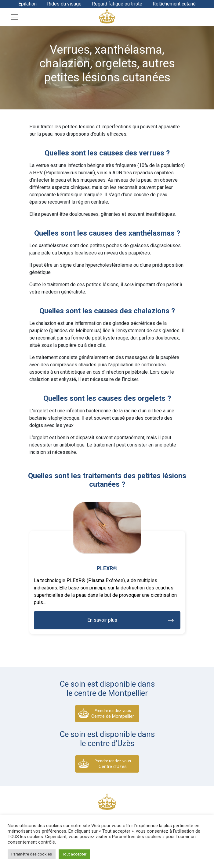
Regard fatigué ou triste (117, 4)
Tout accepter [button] (74, 854)
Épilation (27, 4)
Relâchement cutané (174, 4)
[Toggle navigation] (14, 17)
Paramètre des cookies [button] (32, 854)
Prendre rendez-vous (113, 714)
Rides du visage (64, 4)
